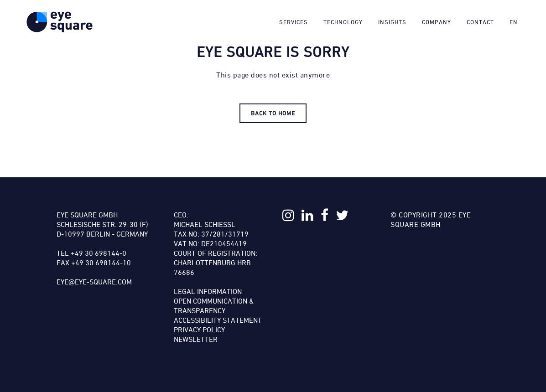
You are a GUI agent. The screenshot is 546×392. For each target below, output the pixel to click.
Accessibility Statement (218, 320)
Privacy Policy (199, 330)
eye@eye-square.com (94, 282)
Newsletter (196, 339)
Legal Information (208, 291)
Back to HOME (273, 113)
